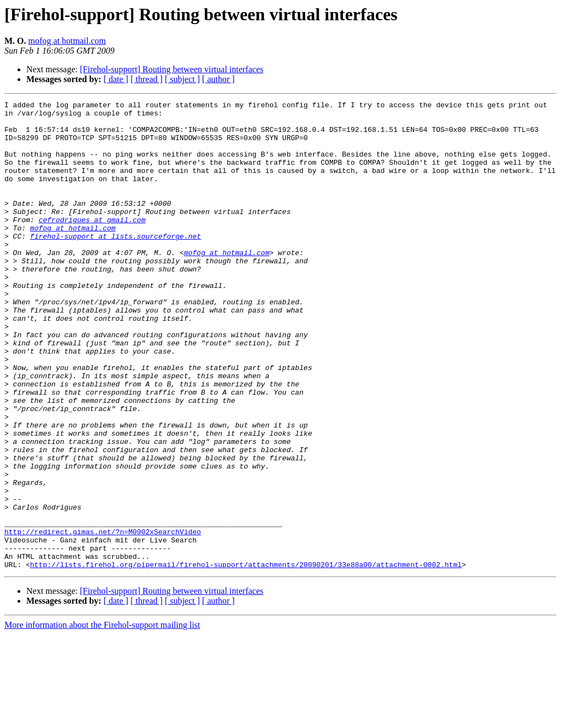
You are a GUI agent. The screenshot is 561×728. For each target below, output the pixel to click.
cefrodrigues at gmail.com (92, 244)
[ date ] (116, 79)
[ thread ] (147, 79)
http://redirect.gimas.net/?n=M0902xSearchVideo (103, 619)
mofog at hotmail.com (67, 41)
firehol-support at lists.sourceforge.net (116, 264)
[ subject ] (182, 79)
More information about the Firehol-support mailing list (102, 718)
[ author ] (219, 79)
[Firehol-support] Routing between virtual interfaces (172, 69)
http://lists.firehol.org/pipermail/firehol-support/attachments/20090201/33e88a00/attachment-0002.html (246, 658)
